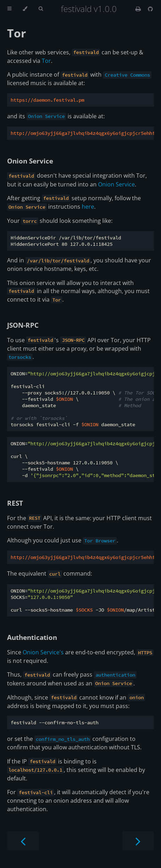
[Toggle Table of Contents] (9, 9)
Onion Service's (43, 652)
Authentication (32, 637)
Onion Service (30, 161)
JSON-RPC (23, 325)
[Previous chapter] (23, 841)
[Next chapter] (138, 841)
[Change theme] (25, 9)
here (88, 207)
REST (15, 503)
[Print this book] (139, 9)
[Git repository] (150, 9)
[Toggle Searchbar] (41, 9)
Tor (17, 33)
